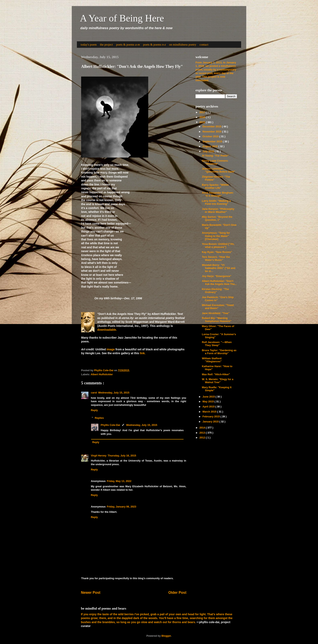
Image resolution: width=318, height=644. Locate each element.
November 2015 (212, 132)
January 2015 (211, 422)
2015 (203, 122)
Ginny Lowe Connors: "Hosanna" (215, 162)
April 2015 (209, 407)
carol (94, 393)
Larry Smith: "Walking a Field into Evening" (216, 202)
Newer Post (91, 593)
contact (204, 45)
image (111, 349)
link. (143, 353)
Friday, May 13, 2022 (119, 481)
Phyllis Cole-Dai (110, 425)
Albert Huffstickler (102, 374)
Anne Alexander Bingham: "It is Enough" (218, 194)
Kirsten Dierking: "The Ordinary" (215, 291)
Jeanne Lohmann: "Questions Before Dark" (218, 170)
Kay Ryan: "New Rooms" (217, 252)
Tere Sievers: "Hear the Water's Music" (216, 259)
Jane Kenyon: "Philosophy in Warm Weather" (218, 211)
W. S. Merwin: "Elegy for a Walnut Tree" (218, 381)
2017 (203, 112)
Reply (94, 410)
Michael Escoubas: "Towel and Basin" (218, 307)
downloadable (107, 330)
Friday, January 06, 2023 (122, 507)
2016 (203, 117)
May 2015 (209, 402)
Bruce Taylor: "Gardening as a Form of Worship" (219, 352)
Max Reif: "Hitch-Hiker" (216, 374)
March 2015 (210, 412)
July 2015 (209, 151)
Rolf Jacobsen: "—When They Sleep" (217, 344)
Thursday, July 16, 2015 (122, 456)
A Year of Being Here (122, 18)
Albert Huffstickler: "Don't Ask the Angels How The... (219, 283)
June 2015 (209, 397)
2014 (203, 428)
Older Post (177, 593)
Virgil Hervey (99, 456)
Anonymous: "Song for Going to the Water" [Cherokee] (216, 236)
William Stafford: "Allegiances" (212, 360)
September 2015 (213, 142)
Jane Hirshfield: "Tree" (216, 313)
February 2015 (212, 417)
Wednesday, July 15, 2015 (114, 393)
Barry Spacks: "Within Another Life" (215, 186)
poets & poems (128, 45)
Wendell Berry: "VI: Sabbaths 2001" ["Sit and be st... (219, 268)
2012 (203, 438)
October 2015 (211, 136)
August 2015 (211, 146)
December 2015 (212, 127)
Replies (99, 418)
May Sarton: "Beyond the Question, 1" (217, 218)
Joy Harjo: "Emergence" (216, 276)
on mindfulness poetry (183, 45)
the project (106, 45)
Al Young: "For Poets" (215, 156)
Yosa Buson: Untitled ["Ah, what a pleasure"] (218, 246)
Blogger (166, 636)
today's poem (89, 45)
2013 (203, 433)
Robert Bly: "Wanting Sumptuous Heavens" (217, 320)
